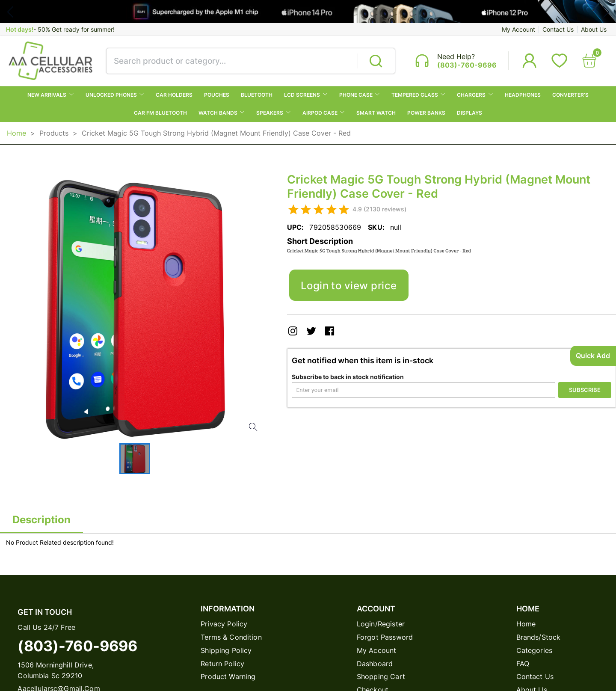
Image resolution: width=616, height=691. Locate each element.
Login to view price (349, 285)
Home (16, 133)
